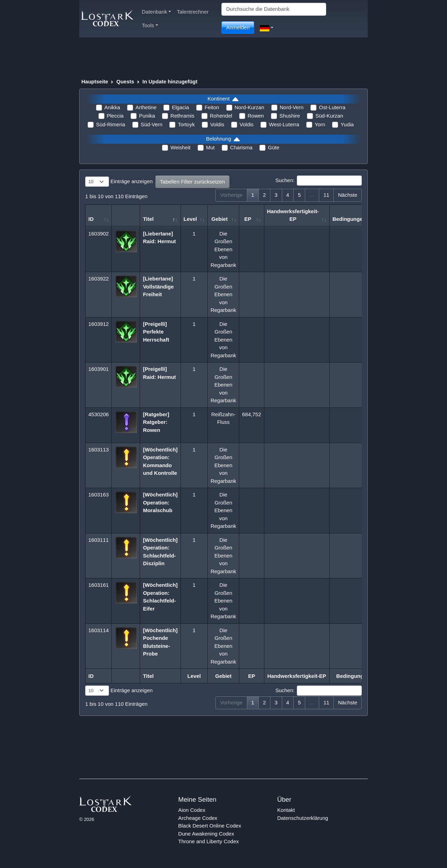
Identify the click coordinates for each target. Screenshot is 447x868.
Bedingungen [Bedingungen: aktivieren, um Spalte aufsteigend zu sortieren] (349, 219)
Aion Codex (192, 810)
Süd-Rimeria (111, 124)
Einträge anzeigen (119, 182)
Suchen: (318, 181)
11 (326, 195)
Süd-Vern (152, 124)
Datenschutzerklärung (303, 818)
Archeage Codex (198, 818)
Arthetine (146, 107)
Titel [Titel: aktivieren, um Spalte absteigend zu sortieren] (148, 219)
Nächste (348, 195)
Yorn (320, 124)
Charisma (241, 147)
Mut (210, 147)
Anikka (112, 107)
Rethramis (182, 116)
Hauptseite (95, 81)
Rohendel (221, 116)
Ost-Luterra (332, 107)
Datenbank (156, 12)
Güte (274, 147)
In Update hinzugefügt (170, 81)
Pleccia (115, 116)
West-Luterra (284, 124)
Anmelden (238, 27)
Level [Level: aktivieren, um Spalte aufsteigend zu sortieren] (190, 219)
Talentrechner (193, 12)
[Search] (274, 9)
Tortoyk (186, 124)
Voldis (217, 124)
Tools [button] (150, 25)
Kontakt (286, 810)
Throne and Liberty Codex (208, 841)
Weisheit (180, 147)
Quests (125, 81)
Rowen (256, 116)
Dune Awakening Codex (206, 834)
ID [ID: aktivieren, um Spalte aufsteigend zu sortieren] (91, 219)
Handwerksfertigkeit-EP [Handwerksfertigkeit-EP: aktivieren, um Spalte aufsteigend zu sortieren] (293, 215)
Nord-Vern (292, 107)
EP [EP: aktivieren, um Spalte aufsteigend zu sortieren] (248, 219)
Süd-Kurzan (329, 116)
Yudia (347, 124)
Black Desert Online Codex (210, 826)
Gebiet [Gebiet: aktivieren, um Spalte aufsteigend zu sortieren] (219, 219)
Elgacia (180, 107)
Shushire (290, 116)
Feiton (212, 107)
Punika (147, 116)
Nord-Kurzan (250, 107)
